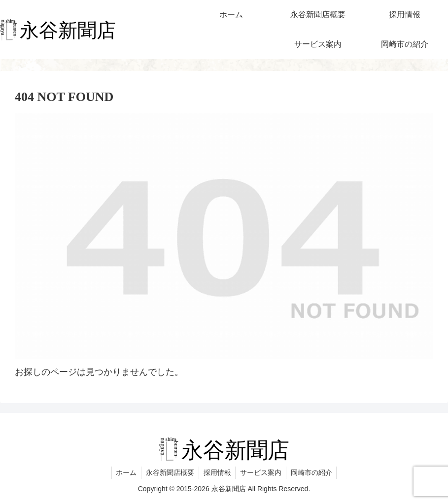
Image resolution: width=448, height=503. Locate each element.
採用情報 (217, 472)
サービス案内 (262, 472)
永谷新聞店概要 (169, 472)
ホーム (124, 472)
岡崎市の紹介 (314, 472)
